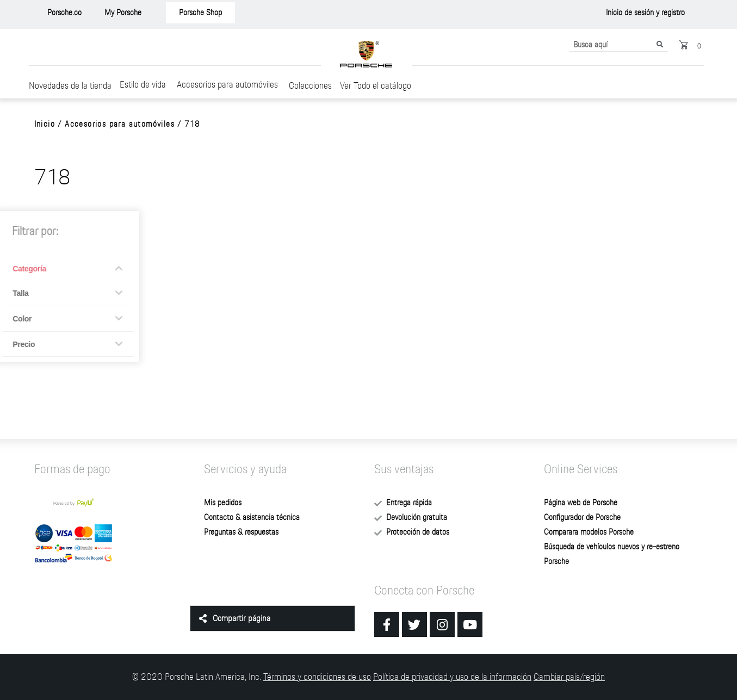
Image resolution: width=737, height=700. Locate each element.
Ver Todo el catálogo (376, 85)
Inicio (45, 124)
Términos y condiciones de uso (317, 676)
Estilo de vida (143, 84)
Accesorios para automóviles (227, 84)
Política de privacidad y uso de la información (452, 676)
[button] (64, 13)
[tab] (272, 618)
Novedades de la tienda (70, 85)
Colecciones (310, 85)
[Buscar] (659, 45)
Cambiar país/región (569, 676)
